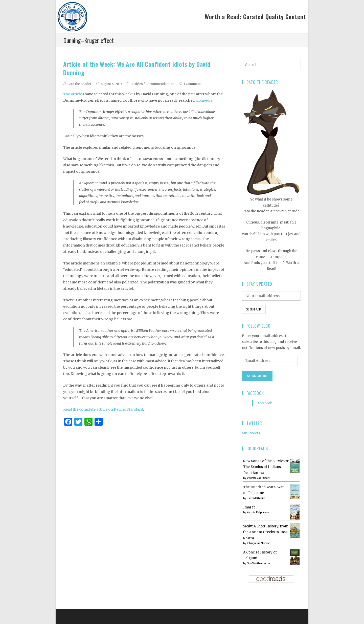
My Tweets (251, 433)
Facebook (255, 393)
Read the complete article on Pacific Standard (103, 409)
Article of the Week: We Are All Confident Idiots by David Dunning (137, 68)
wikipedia (204, 100)
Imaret (249, 507)
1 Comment (192, 84)
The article (73, 94)
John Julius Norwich (259, 543)
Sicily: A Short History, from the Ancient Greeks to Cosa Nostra (266, 532)
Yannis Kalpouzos (258, 512)
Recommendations (160, 84)
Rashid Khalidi (256, 498)
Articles (137, 84)
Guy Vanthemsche (258, 563)
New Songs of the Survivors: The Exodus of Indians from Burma (266, 467)
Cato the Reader (79, 84)
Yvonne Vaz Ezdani (258, 478)
